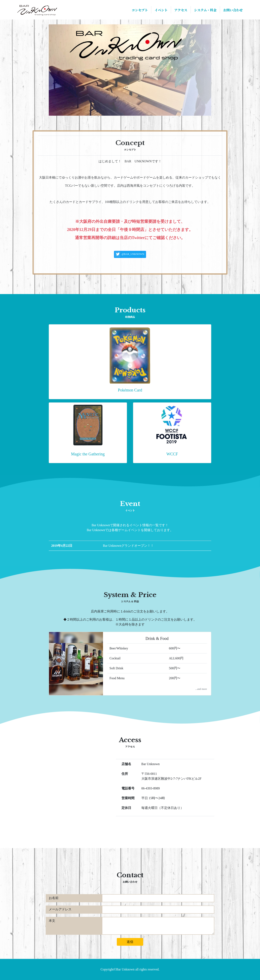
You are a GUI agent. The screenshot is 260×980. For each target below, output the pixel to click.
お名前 (54, 898)
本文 (52, 921)
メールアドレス (60, 909)
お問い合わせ (233, 10)
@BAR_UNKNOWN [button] (130, 254)
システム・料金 (205, 10)
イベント (161, 10)
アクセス (181, 10)
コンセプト (140, 10)
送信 (130, 942)
